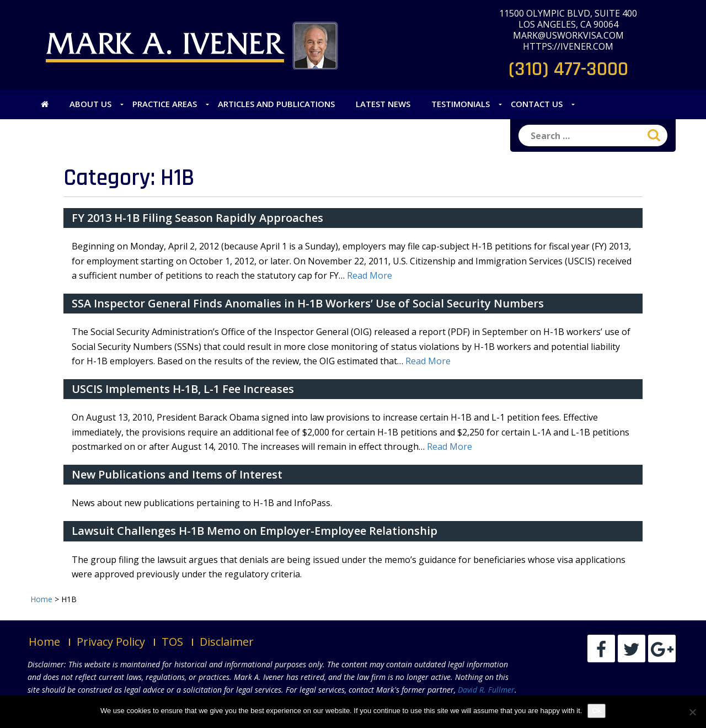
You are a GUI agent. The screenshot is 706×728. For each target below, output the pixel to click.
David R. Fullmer (486, 690)
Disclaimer (227, 642)
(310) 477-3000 (568, 69)
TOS (172, 642)
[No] (692, 712)
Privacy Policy (111, 642)
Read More (370, 275)
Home (44, 642)
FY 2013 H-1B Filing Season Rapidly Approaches (197, 218)
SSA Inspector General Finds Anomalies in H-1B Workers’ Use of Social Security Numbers (308, 303)
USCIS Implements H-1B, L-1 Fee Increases (183, 389)
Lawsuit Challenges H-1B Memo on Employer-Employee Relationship (255, 531)
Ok (597, 711)
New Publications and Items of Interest (177, 474)
